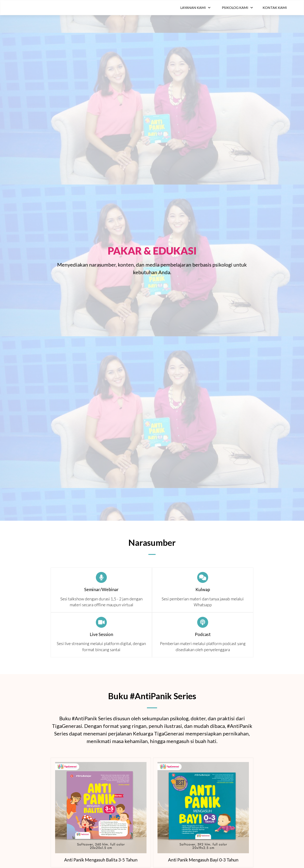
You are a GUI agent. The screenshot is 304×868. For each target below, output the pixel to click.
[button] (196, 8)
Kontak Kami (275, 7)
